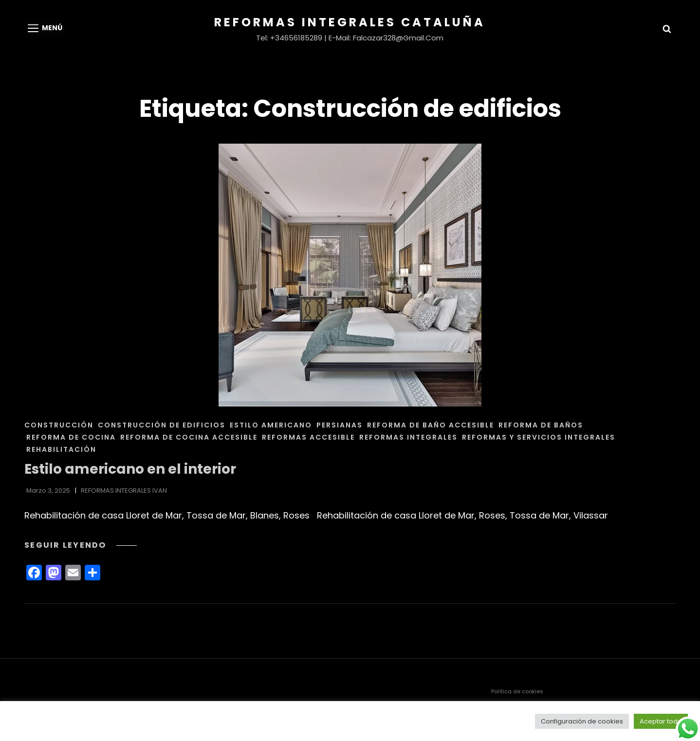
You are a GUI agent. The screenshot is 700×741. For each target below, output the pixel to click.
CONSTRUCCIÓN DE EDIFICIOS (162, 425)
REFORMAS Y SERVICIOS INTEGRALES (539, 437)
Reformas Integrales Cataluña (350, 22)
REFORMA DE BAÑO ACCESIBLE (431, 425)
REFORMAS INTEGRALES (408, 437)
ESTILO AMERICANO (271, 425)
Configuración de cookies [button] (582, 721)
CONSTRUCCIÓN (59, 425)
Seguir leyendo (81, 545)
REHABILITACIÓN (61, 449)
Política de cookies (517, 691)
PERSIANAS (340, 425)
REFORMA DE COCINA (71, 437)
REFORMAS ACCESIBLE (308, 437)
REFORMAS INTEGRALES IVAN (124, 491)
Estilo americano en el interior (130, 469)
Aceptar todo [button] (661, 721)
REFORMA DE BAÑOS (541, 425)
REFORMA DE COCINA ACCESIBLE (189, 437)
